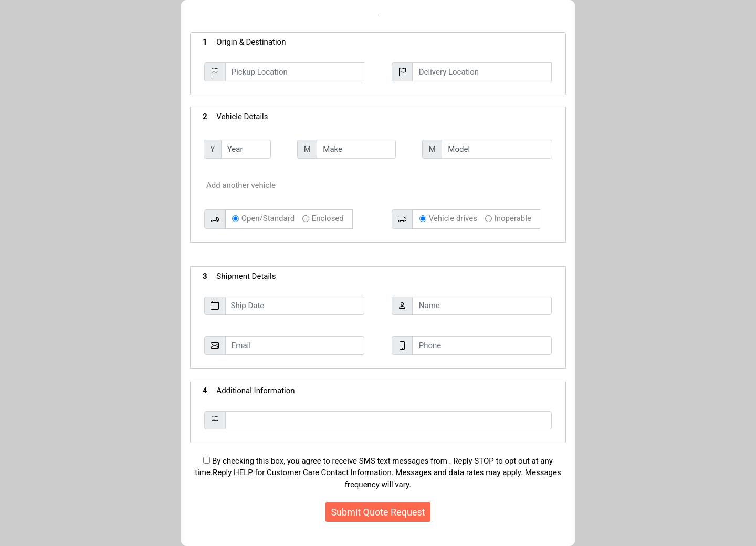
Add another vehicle (241, 185)
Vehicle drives (453, 218)
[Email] (295, 345)
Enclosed (328, 218)
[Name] (482, 306)
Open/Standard (268, 218)
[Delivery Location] (482, 72)
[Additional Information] (389, 421)
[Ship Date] (295, 306)
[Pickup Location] (295, 72)
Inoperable (513, 218)
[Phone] (482, 345)
